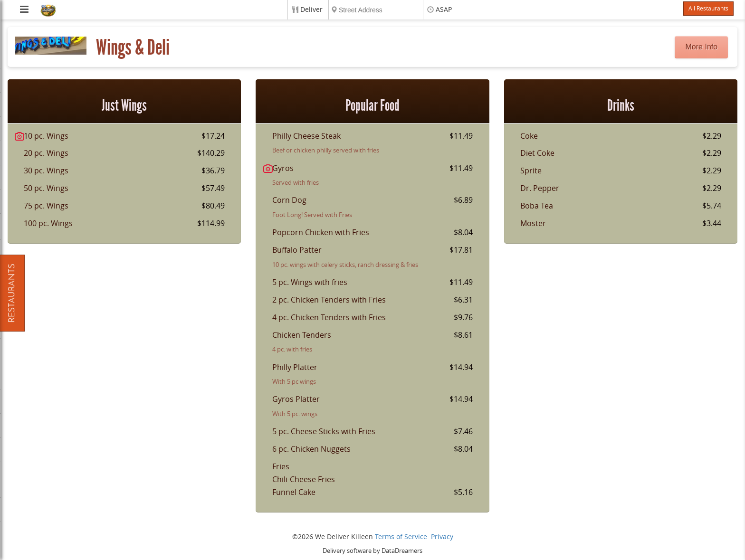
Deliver (311, 10)
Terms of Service (401, 537)
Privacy (442, 537)
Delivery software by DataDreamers (372, 551)
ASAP (444, 10)
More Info (702, 47)
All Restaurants (708, 9)
